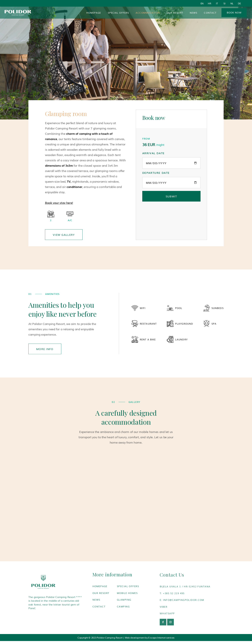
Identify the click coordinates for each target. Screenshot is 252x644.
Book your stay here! (59, 203)
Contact (210, 13)
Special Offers (118, 13)
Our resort (175, 13)
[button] (148, 13)
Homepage (94, 13)
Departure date (156, 173)
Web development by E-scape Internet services (150, 638)
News (193, 13)
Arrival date (153, 153)
